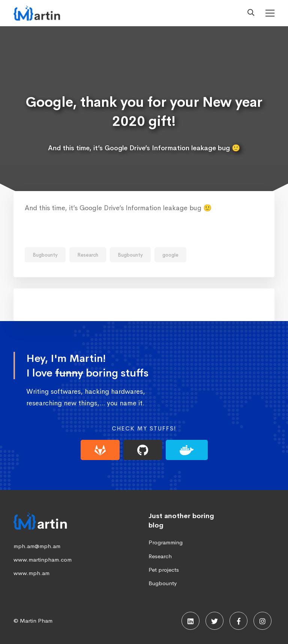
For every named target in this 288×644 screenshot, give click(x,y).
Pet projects (164, 570)
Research (88, 255)
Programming (166, 542)
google (170, 255)
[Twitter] (214, 621)
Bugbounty (45, 255)
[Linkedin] (190, 621)
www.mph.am (31, 573)
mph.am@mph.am (37, 546)
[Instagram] (262, 621)
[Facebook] (238, 621)
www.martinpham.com (43, 560)
